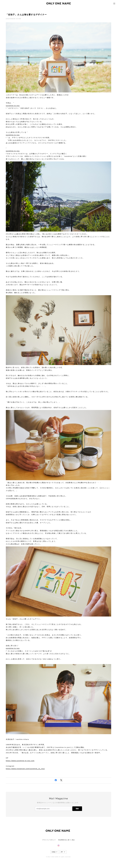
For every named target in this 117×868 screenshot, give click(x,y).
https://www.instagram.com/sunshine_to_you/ (25, 769)
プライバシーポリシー (49, 840)
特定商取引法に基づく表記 (67, 840)
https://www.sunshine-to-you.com (20, 761)
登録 (77, 809)
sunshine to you (13, 106)
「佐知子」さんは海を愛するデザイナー (26, 15)
